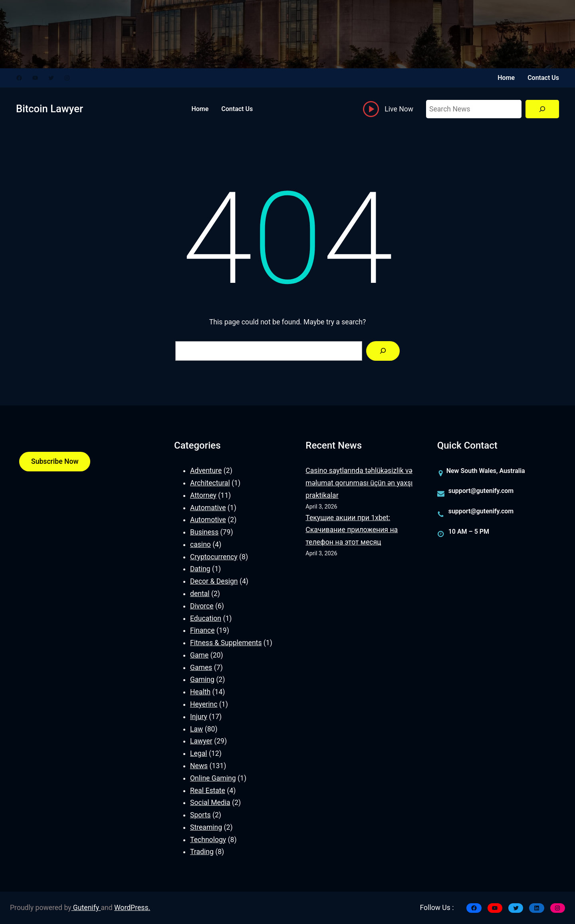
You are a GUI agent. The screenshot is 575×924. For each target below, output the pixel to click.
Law (196, 729)
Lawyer (201, 741)
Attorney (203, 495)
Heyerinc (204, 704)
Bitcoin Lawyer (50, 109)
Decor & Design (214, 581)
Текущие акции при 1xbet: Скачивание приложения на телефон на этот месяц (352, 530)
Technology (208, 840)
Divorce (202, 606)
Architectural (210, 483)
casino (200, 544)
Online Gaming (213, 778)
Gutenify (86, 908)
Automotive (208, 520)
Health (200, 692)
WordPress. (132, 908)
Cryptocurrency (214, 557)
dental (200, 594)
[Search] (542, 109)
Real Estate (208, 791)
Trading (202, 852)
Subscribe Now (55, 461)
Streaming (206, 827)
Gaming (202, 680)
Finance (202, 630)
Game (199, 655)
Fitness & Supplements (226, 643)
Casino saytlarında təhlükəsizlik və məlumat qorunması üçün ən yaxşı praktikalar (359, 483)
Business (204, 532)
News (199, 766)
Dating (200, 569)
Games (201, 668)
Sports (200, 815)
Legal (199, 753)
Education (206, 618)
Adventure (206, 471)
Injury (199, 717)
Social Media (210, 803)
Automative (208, 508)
